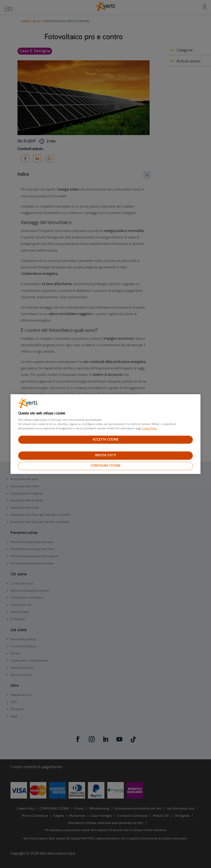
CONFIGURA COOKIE (105, 466)
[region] (105, 434)
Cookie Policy (149, 429)
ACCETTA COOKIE (106, 440)
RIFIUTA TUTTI (105, 456)
